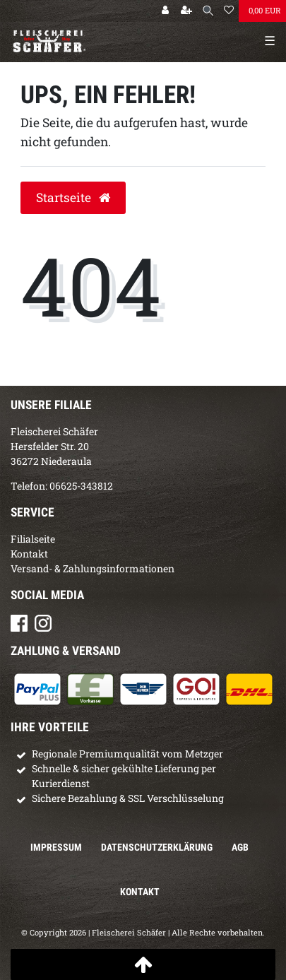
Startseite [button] (73, 197)
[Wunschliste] (229, 11)
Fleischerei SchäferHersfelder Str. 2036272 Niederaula (54, 446)
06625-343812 (81, 486)
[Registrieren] (186, 11)
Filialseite (33, 539)
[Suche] (208, 11)
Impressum (56, 847)
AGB (240, 847)
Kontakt (29, 554)
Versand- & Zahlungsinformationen (93, 568)
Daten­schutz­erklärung (157, 847)
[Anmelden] (165, 11)
